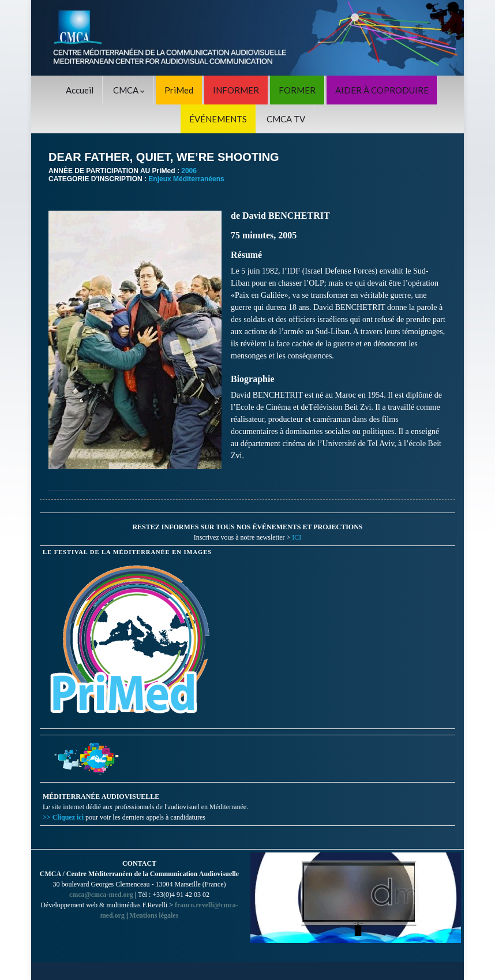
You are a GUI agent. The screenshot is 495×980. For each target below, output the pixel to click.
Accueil (80, 90)
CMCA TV (286, 119)
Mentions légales (154, 915)
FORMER (297, 90)
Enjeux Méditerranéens (186, 179)
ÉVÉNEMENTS (218, 119)
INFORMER (236, 90)
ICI (297, 537)
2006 (189, 171)
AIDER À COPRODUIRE (382, 90)
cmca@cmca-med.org (101, 895)
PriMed (179, 90)
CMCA (129, 90)
